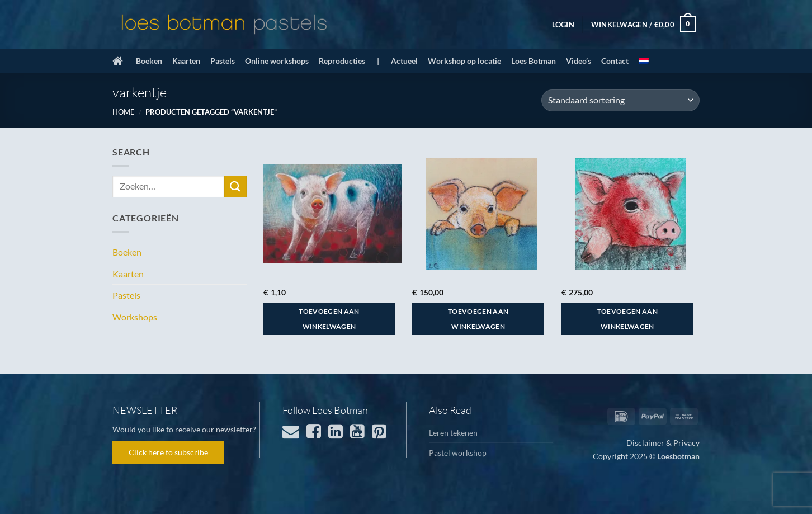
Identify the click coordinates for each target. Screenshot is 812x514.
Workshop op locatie (464, 61)
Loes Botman (534, 61)
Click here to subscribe (168, 452)
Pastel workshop (458, 453)
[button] (563, 25)
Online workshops (277, 61)
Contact (615, 61)
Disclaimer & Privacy (663, 443)
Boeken (149, 61)
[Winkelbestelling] (620, 100)
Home (124, 112)
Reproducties (342, 61)
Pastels (223, 61)
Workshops (135, 317)
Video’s (579, 61)
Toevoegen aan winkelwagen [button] (329, 319)
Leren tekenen (453, 433)
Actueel (404, 61)
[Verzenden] (235, 187)
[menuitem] (644, 61)
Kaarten (186, 61)
